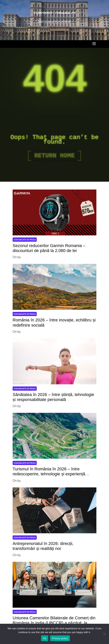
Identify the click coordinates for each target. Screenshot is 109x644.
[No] (104, 634)
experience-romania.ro (55, 13)
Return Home (54, 156)
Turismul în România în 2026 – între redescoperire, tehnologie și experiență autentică (49, 474)
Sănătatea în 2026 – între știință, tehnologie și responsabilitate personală (53, 397)
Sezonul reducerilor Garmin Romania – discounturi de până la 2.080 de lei (49, 248)
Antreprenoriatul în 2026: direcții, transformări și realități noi (43, 546)
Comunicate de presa (25, 240)
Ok (45, 638)
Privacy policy (60, 638)
